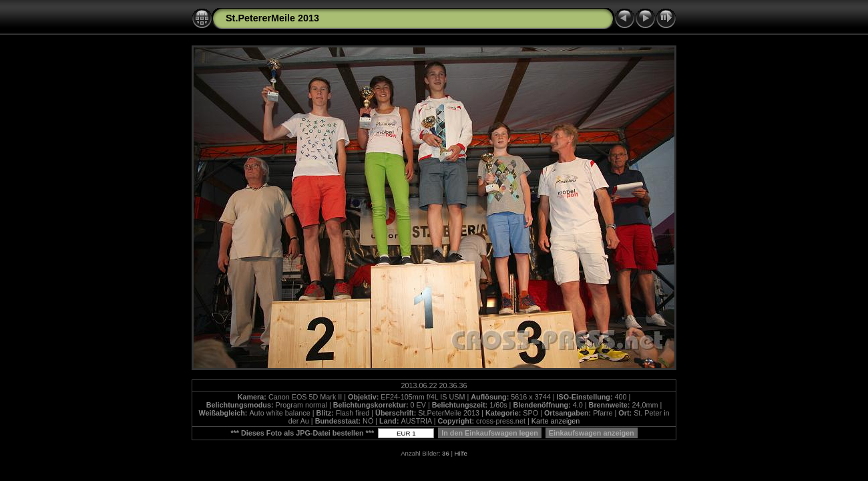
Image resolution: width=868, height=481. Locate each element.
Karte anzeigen (556, 421)
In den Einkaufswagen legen (490, 433)
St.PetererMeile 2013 (272, 18)
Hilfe (461, 453)
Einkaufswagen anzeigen (592, 433)
